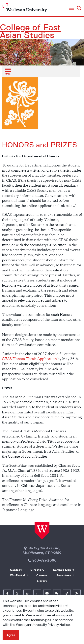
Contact (16, 570)
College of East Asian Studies (30, 31)
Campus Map (62, 570)
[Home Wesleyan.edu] (25, 9)
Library (42, 581)
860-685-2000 (44, 561)
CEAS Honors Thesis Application (29, 359)
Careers (42, 575)
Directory (37, 570)
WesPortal (17, 575)
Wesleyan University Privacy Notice (43, 625)
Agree (11, 635)
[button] (71, 8)
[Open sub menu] (8, 71)
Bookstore (64, 575)
